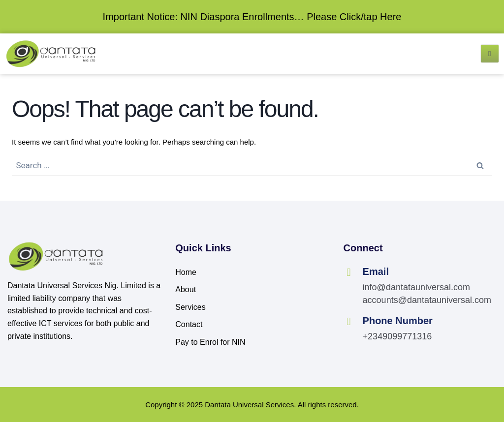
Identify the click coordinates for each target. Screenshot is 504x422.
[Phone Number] (349, 322)
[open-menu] (490, 54)
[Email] (349, 272)
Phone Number (398, 321)
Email (376, 271)
